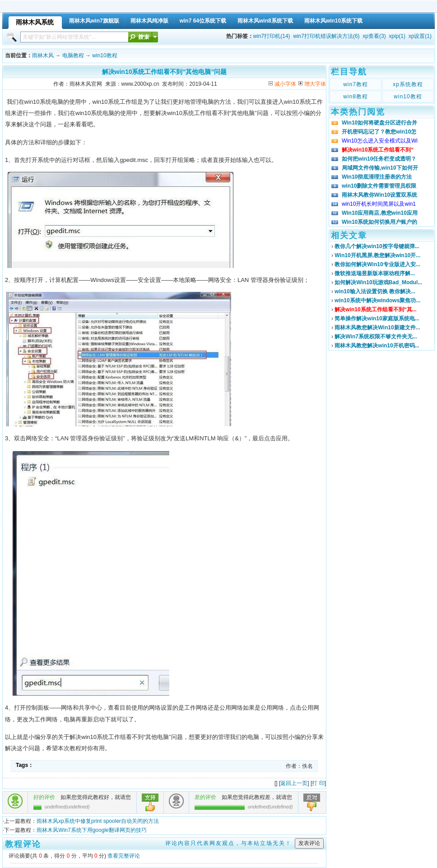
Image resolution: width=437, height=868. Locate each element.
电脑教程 (73, 55)
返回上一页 (294, 783)
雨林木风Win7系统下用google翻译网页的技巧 (91, 830)
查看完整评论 (124, 856)
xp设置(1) (420, 36)
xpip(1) (397, 36)
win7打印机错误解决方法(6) (326, 36)
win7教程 (356, 84)
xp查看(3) (374, 36)
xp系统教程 (408, 84)
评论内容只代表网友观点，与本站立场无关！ (228, 843)
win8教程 (356, 97)
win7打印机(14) (272, 36)
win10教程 (105, 55)
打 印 (318, 783)
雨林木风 (43, 55)
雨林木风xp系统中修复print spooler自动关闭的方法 (98, 821)
